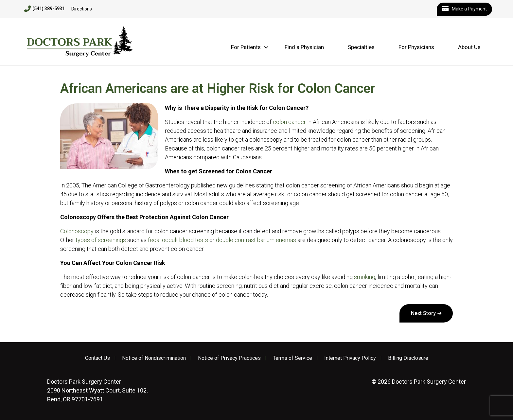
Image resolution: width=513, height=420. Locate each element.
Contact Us (97, 358)
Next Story (423, 313)
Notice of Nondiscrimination (154, 358)
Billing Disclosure (408, 358)
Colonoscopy (77, 231)
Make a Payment (464, 9)
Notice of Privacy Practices (229, 358)
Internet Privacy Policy (350, 358)
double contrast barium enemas (256, 240)
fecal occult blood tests (178, 240)
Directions (82, 9)
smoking (365, 277)
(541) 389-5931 (44, 9)
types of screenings (101, 240)
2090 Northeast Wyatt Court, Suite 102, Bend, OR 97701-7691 (97, 390)
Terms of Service (292, 358)
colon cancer (289, 122)
